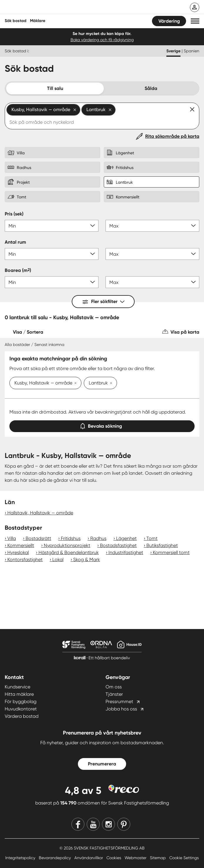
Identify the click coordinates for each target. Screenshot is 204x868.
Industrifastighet (126, 552)
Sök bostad (16, 21)
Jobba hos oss (121, 709)
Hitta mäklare (19, 694)
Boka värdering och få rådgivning (102, 40)
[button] (195, 21)
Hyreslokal (18, 552)
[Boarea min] (52, 282)
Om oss (114, 687)
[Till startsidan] (43, 8)
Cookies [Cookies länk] (114, 858)
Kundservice (17, 687)
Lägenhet (126, 538)
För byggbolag (21, 701)
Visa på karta (185, 332)
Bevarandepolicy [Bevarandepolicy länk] (55, 858)
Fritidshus (71, 538)
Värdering (169, 21)
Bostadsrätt (38, 538)
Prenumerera (102, 764)
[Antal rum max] (152, 254)
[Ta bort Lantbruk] (110, 384)
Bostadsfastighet (118, 545)
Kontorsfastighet (25, 560)
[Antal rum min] (52, 254)
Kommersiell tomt (171, 552)
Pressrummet (119, 701)
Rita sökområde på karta (172, 136)
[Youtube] (93, 824)
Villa (12, 538)
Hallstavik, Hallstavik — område (40, 513)
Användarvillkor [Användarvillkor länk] (89, 858)
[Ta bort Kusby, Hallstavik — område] (74, 384)
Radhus (98, 538)
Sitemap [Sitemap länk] (158, 858)
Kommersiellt (21, 545)
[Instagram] (108, 824)
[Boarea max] (152, 282)
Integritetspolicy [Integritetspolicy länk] (21, 858)
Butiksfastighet (162, 545)
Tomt (152, 538)
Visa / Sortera (28, 332)
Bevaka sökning (102, 425)
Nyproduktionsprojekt (67, 545)
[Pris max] (152, 226)
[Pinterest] (124, 824)
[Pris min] (52, 226)
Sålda (151, 88)
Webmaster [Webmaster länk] (136, 858)
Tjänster (114, 694)
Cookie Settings (184, 858)
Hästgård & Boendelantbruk (69, 552)
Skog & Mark (87, 560)
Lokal (58, 560)
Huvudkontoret (21, 709)
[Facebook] (78, 824)
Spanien (192, 51)
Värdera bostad (22, 716)
